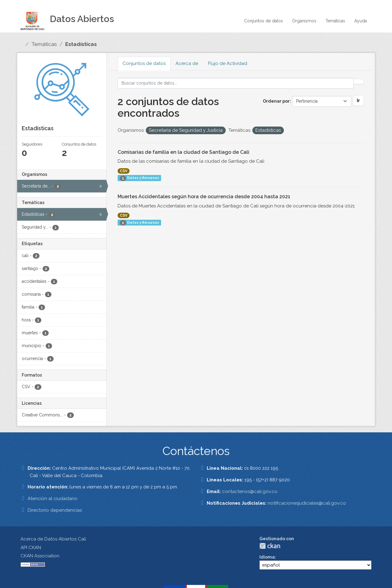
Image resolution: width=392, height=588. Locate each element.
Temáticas (335, 21)
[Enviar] (359, 82)
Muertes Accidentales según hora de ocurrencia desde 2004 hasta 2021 (204, 197)
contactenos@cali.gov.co (250, 491)
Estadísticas (81, 44)
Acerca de (187, 63)
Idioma (267, 557)
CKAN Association (40, 556)
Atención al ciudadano (53, 499)
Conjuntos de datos (264, 21)
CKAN (270, 546)
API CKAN (31, 548)
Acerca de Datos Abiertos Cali (53, 539)
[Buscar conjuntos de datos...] (236, 83)
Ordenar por (276, 101)
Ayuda (361, 21)
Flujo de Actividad (228, 63)
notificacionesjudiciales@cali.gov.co (307, 503)
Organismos (304, 21)
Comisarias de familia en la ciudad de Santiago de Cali (183, 152)
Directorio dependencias (55, 510)
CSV (124, 171)
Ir (358, 101)
